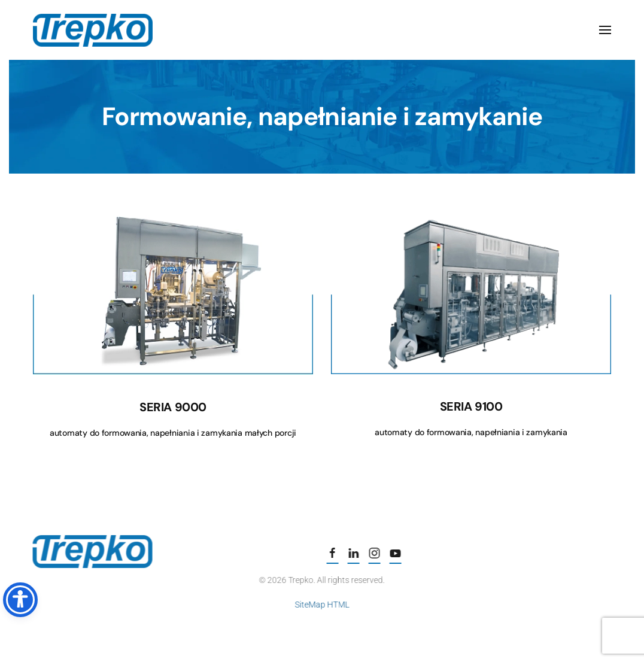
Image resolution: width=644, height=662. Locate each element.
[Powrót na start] (93, 30)
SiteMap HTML (321, 605)
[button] (605, 30)
